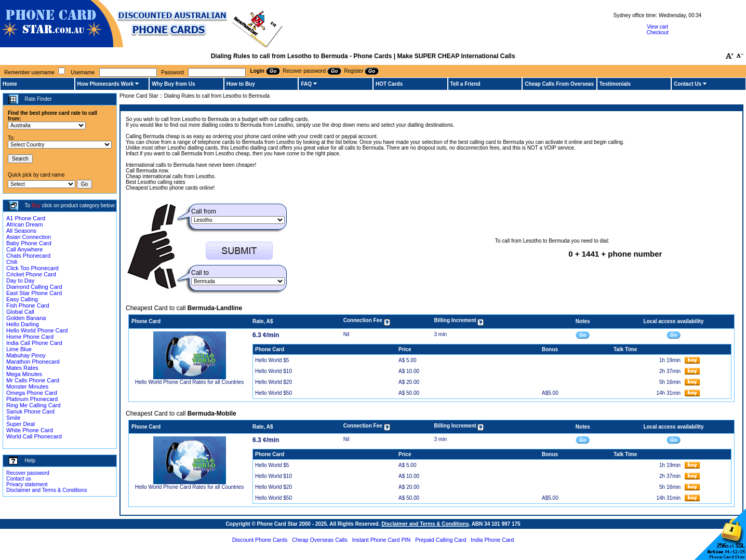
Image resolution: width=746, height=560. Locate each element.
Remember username (29, 72)
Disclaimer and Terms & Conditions (46, 490)
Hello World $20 (274, 382)
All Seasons (21, 231)
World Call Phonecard (34, 436)
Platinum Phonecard (32, 399)
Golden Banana (26, 318)
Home (10, 84)
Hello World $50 (274, 393)
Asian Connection (29, 237)
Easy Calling (22, 299)
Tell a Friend (465, 84)
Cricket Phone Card (31, 274)
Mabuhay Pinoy (26, 355)
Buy (36, 205)
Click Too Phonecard (32, 268)
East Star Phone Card (34, 293)
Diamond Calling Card (34, 287)
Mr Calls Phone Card (33, 380)
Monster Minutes (27, 386)
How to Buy (241, 84)
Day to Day (20, 281)
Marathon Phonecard (33, 362)
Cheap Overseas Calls (320, 540)
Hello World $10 (274, 371)
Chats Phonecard (28, 256)
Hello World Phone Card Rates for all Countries (189, 382)
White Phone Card (30, 430)
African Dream (24, 224)
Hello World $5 (272, 360)
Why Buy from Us (173, 84)
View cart (657, 27)
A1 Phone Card (26, 218)
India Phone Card (492, 540)
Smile (14, 418)
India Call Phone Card (34, 343)
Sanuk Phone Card (30, 411)
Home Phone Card (30, 337)
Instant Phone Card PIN (382, 540)
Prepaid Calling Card (441, 540)
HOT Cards (389, 84)
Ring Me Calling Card (34, 405)
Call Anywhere (24, 249)
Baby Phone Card (29, 243)
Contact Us (688, 84)
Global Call (20, 312)
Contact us (19, 479)
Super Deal (21, 424)
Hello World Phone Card (37, 330)
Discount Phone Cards (260, 540)
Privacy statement (27, 484)
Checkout (657, 32)
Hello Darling (23, 324)
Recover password (28, 473)
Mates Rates (22, 368)
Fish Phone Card (28, 305)
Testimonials (615, 84)
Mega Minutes (24, 374)
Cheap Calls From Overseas (559, 84)
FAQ (306, 84)
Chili (12, 262)
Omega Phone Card (32, 393)
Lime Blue (19, 349)
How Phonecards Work (106, 84)
